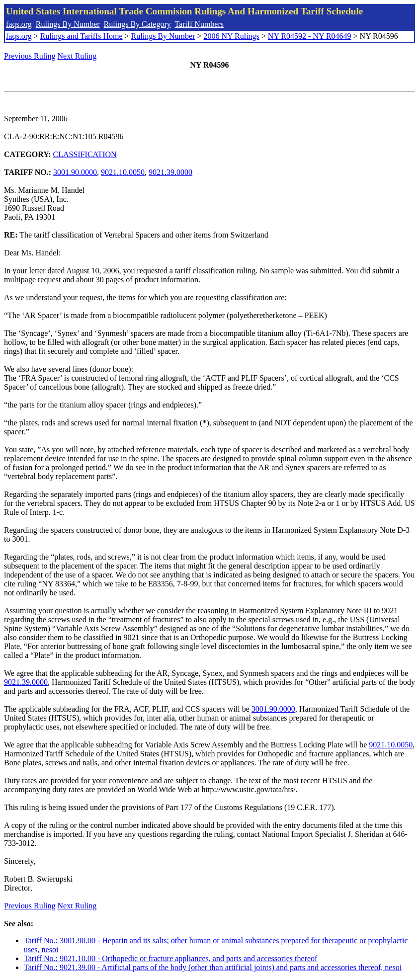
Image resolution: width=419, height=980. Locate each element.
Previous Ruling (30, 56)
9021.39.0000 (170, 172)
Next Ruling (77, 56)
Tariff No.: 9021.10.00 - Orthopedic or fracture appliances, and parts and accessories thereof (170, 958)
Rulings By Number (68, 24)
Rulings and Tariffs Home (82, 36)
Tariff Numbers (199, 24)
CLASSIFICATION (85, 154)
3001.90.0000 (75, 172)
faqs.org (19, 24)
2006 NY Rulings (232, 36)
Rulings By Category (137, 24)
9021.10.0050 (123, 172)
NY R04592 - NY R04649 (310, 36)
